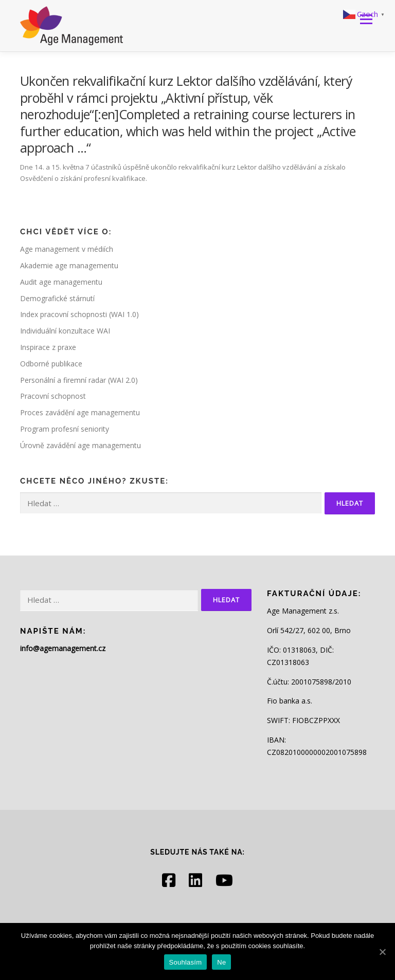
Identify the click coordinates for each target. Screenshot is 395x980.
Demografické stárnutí (57, 298)
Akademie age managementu (69, 265)
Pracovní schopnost (53, 396)
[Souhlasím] (382, 952)
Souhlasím (186, 962)
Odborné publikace (51, 364)
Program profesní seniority (65, 429)
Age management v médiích (67, 249)
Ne (221, 962)
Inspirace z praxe (48, 347)
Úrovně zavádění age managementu (80, 445)
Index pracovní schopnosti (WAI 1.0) (79, 314)
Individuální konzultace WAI (65, 331)
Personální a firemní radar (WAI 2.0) (79, 380)
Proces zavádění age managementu (80, 412)
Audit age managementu (61, 282)
